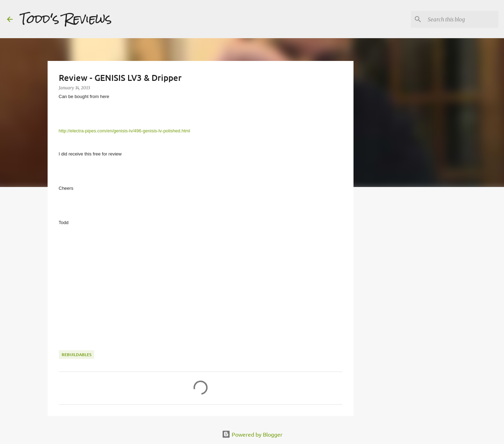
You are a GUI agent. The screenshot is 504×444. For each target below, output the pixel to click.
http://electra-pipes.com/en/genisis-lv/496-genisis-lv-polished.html (125, 131)
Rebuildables (76, 355)
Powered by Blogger (252, 434)
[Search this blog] (462, 19)
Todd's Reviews (66, 19)
